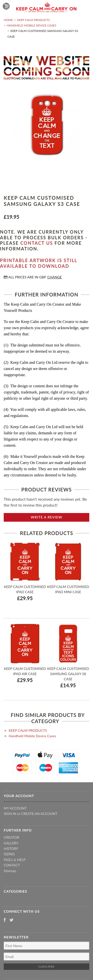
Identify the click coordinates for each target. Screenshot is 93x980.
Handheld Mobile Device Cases (31, 25)
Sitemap (10, 871)
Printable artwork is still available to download (39, 263)
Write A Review (46, 517)
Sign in (10, 814)
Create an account (39, 814)
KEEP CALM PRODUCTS (33, 20)
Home (8, 20)
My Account (15, 808)
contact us (37, 243)
